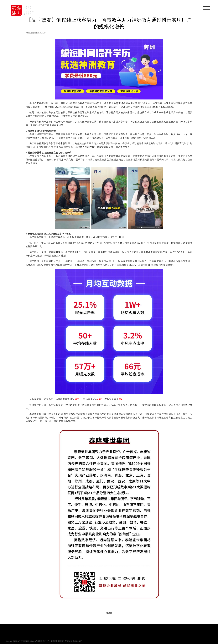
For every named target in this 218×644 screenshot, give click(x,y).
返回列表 (109, 613)
